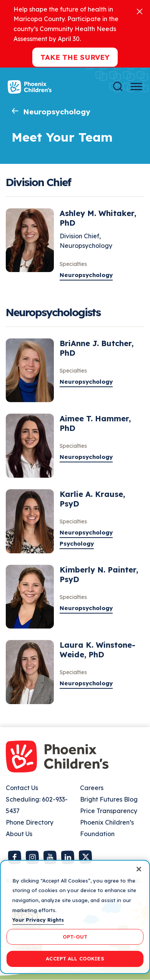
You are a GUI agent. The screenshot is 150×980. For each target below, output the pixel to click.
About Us (19, 834)
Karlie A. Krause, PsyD (92, 499)
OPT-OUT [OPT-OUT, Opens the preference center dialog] (75, 937)
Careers (92, 788)
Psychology (77, 544)
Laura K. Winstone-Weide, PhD (97, 650)
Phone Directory (30, 822)
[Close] (140, 11)
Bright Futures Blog (109, 799)
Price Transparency (109, 811)
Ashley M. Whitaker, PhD (98, 218)
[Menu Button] (136, 87)
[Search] (118, 87)
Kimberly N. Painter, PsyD (99, 574)
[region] (75, 917)
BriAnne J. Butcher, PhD (97, 348)
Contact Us (22, 788)
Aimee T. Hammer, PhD (95, 423)
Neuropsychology (57, 112)
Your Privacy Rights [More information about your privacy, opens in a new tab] (38, 920)
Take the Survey (75, 57)
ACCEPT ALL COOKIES (75, 959)
